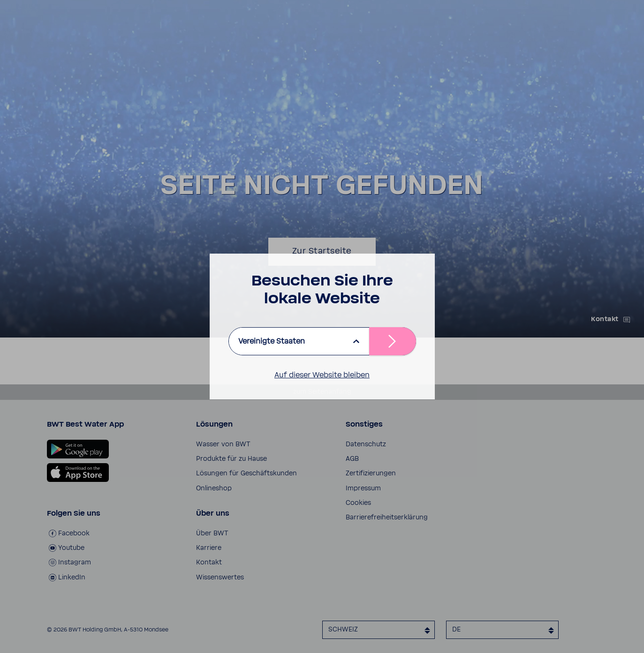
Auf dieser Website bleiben (322, 375)
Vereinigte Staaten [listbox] (272, 341)
